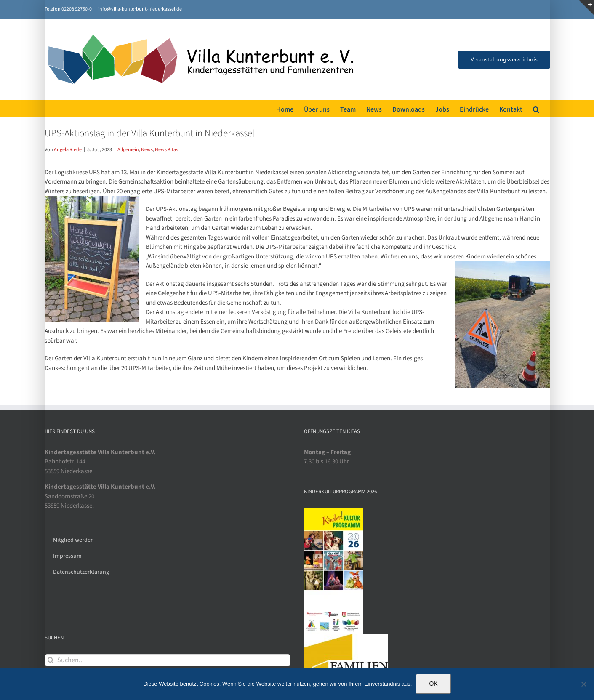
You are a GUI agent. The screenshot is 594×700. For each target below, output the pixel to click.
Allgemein (128, 150)
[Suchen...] (168, 660)
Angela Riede (68, 150)
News (147, 150)
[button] (536, 109)
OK (433, 684)
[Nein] (583, 684)
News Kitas (166, 150)
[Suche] (51, 660)
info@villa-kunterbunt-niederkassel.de (140, 9)
